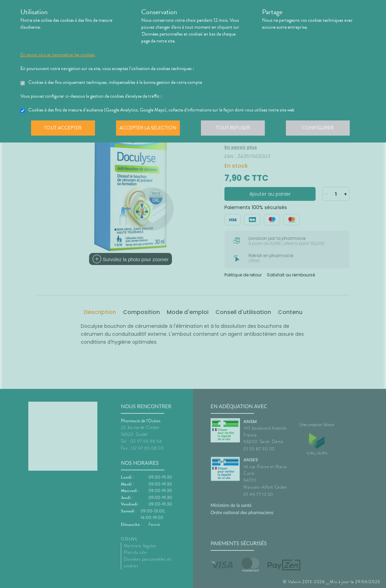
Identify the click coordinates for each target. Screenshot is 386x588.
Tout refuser (236, 129)
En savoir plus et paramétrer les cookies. (58, 55)
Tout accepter (64, 129)
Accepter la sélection (150, 129)
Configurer (322, 129)
